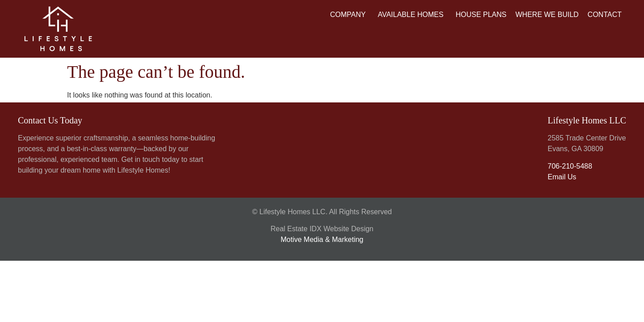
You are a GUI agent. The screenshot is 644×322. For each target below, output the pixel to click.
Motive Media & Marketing (322, 239)
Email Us (562, 177)
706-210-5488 (570, 166)
